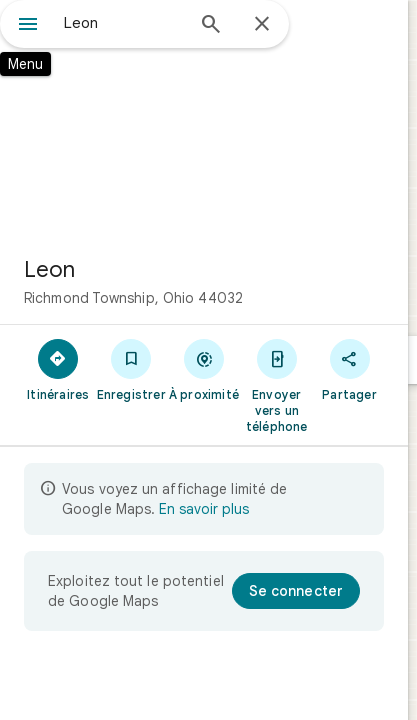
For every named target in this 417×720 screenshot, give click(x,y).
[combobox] (123, 23)
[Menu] (28, 26)
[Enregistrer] (131, 369)
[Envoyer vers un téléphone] (276, 385)
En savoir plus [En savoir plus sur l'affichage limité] (204, 509)
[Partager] (349, 369)
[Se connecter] (296, 591)
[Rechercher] (211, 26)
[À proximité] (204, 369)
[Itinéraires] (58, 369)
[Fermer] (262, 25)
